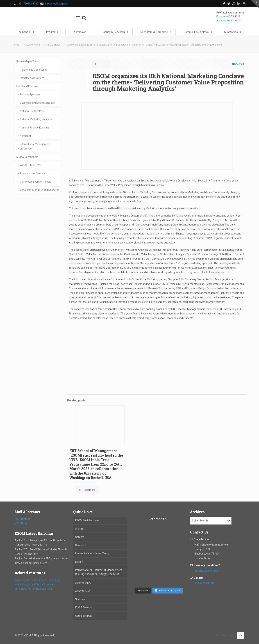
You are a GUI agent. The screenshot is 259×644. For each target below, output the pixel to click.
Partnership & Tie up (28, 61)
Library (79, 562)
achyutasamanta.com (229, 20)
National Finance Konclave (35, 128)
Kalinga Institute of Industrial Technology (38, 580)
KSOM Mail (21, 523)
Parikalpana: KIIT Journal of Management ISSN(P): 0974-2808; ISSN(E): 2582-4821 (99, 572)
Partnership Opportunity (34, 70)
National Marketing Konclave (36, 119)
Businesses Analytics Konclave (37, 103)
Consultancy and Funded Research (40, 190)
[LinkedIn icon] (228, 635)
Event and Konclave (27, 86)
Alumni (79, 529)
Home (16, 45)
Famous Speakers (30, 95)
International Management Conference (34, 146)
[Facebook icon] (213, 635)
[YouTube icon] (220, 635)
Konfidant (25, 136)
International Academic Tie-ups (93, 553)
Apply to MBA (83, 583)
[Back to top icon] (240, 635)
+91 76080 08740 (205, 583)
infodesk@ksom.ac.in (207, 571)
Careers (80, 537)
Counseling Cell (84, 616)
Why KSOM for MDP (31, 165)
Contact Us (81, 545)
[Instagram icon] (232, 635)
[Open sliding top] (255, 4)
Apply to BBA (83, 591)
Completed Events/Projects (36, 182)
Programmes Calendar (33, 173)
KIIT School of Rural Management (34, 589)
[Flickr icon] (224, 635)
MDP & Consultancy (27, 157)
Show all (238, 64)
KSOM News (33, 45)
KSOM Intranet (23, 519)
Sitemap (80, 599)
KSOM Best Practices (87, 520)
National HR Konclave (32, 111)
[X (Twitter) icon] (217, 635)
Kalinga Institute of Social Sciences (34, 585)
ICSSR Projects (84, 608)
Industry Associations (32, 78)
